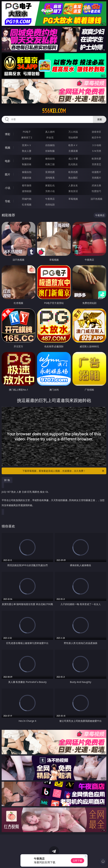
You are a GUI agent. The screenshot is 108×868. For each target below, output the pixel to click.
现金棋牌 (73, 137)
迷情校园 (27, 191)
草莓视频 (73, 199)
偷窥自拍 (27, 172)
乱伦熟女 (73, 164)
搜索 (100, 119)
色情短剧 (50, 205)
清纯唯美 (50, 178)
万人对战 (73, 132)
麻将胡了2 (27, 137)
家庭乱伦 (50, 185)
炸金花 (50, 137)
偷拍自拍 (50, 159)
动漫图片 (96, 172)
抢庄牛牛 (96, 137)
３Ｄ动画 (96, 145)
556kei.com (54, 111)
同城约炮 (27, 199)
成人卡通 (73, 159)
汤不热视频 (96, 199)
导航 (8, 201)
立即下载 (77, 861)
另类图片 (96, 178)
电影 (8, 161)
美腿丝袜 (27, 178)
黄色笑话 (73, 191)
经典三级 (50, 164)
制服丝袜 (27, 164)
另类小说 (50, 191)
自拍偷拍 (50, 145)
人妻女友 (73, 185)
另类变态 (96, 164)
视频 (8, 148)
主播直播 (73, 151)
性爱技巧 (96, 191)
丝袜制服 (50, 151)
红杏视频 (27, 205)
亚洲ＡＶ (27, 145)
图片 (8, 174)
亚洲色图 (50, 172)
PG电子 (27, 132)
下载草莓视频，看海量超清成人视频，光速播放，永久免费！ (63, 471)
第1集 (7, 480)
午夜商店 (50, 199)
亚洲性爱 (27, 159)
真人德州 (50, 132)
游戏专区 (96, 132)
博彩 (8, 134)
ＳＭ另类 (96, 151)
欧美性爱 (96, 159)
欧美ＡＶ (73, 145)
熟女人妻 (27, 151)
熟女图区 (73, 178)
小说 (8, 188)
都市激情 (27, 185)
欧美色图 (73, 172)
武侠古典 (96, 185)
